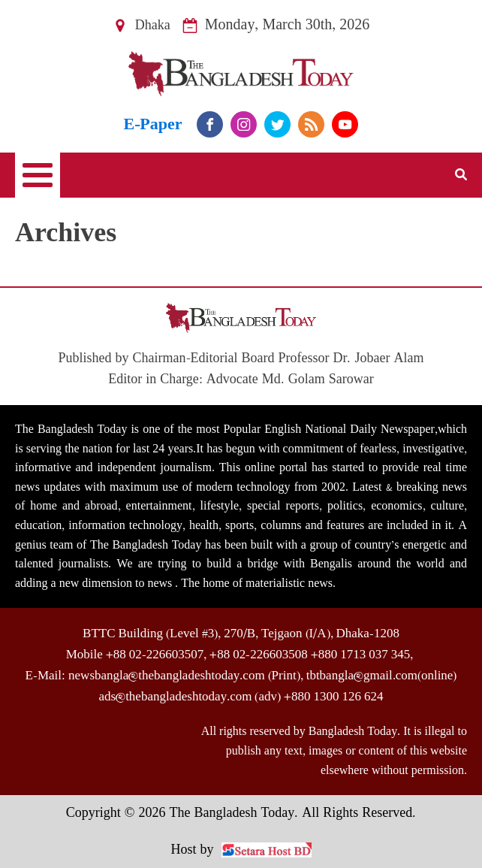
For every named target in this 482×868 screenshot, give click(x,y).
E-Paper (153, 124)
